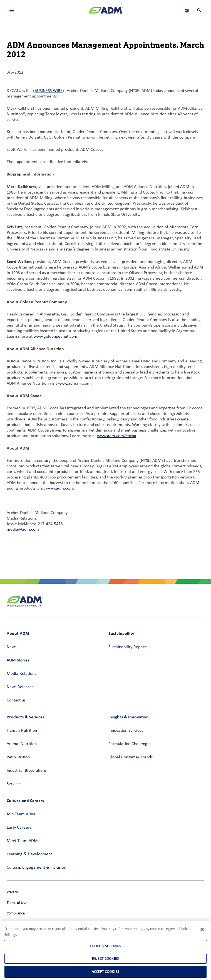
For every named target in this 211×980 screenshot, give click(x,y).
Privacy (12, 892)
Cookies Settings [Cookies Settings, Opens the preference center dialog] (106, 946)
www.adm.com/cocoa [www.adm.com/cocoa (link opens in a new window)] (117, 436)
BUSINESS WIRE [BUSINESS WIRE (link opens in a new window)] (49, 91)
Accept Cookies (106, 972)
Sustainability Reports (128, 647)
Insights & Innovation (129, 717)
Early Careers (19, 828)
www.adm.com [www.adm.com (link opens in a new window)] (59, 488)
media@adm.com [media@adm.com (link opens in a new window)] (23, 530)
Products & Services (25, 717)
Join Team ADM (21, 814)
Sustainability (121, 633)
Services (14, 784)
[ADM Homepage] (106, 12)
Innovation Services (126, 731)
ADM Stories (18, 660)
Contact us (16, 700)
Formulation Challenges (130, 744)
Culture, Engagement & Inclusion (36, 868)
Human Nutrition (22, 731)
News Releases (20, 687)
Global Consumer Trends (131, 757)
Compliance (16, 913)
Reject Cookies (106, 958)
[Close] (202, 929)
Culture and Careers (25, 800)
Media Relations (21, 674)
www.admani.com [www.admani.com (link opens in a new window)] (74, 384)
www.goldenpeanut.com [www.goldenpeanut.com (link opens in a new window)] (55, 337)
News (12, 647)
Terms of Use (17, 903)
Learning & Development (29, 854)
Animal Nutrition (22, 744)
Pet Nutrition (18, 757)
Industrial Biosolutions (27, 771)
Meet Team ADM (22, 841)
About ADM (18, 633)
